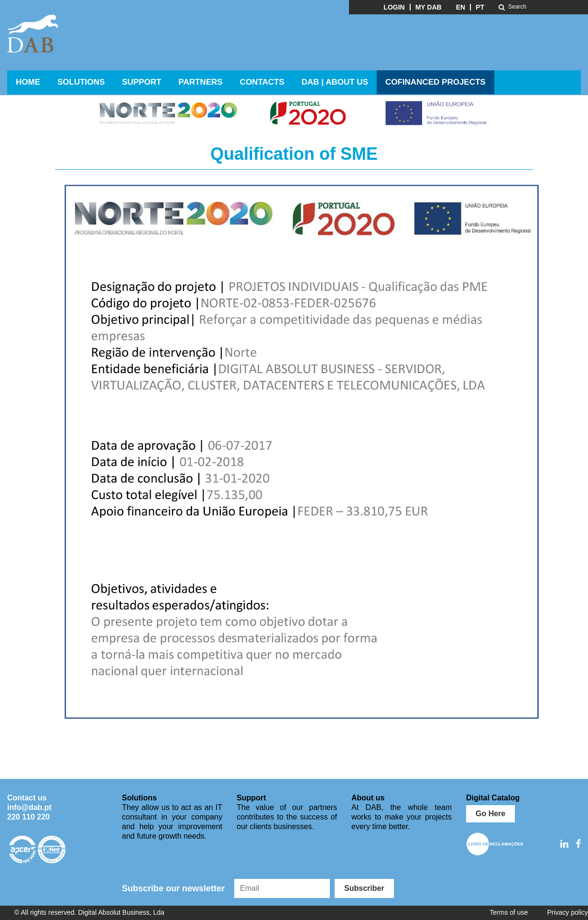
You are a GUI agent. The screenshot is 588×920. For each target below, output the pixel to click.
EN (461, 7)
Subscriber (364, 888)
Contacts (262, 82)
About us (368, 798)
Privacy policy (567, 912)
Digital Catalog (493, 798)
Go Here (490, 814)
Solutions (81, 82)
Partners (200, 82)
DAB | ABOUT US (335, 82)
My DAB (429, 7)
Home (28, 82)
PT (480, 7)
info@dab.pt (29, 807)
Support (142, 82)
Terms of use (509, 912)
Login (394, 7)
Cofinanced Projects (436, 82)
